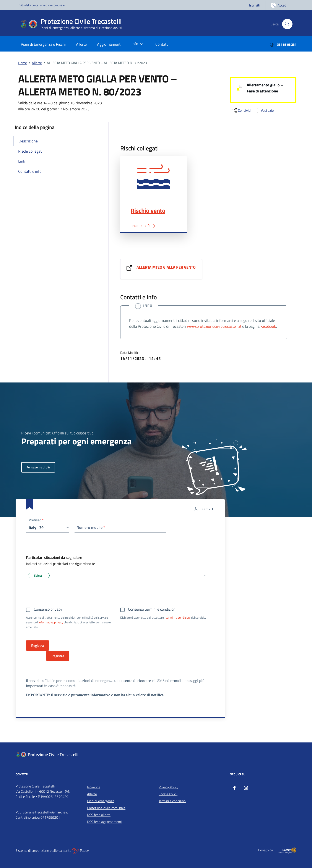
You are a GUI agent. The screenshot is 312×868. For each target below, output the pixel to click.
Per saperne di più (38, 467)
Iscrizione (94, 787)
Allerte (81, 44)
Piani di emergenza (101, 801)
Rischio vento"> (154, 176)
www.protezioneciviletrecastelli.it (214, 326)
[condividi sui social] (241, 110)
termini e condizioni (178, 617)
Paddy (80, 851)
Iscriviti (255, 5)
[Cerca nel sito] (287, 24)
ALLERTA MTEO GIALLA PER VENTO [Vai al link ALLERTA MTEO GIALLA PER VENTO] (166, 267)
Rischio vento (148, 211)
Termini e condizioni (172, 801)
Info (138, 44)
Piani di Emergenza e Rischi (43, 44)
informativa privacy (51, 622)
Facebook (268, 326)
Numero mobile (91, 527)
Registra (58, 656)
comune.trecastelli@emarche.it (45, 812)
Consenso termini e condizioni (152, 609)
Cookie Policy (168, 794)
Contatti (162, 44)
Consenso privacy (48, 609)
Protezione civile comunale (106, 808)
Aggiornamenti (109, 44)
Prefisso (36, 520)
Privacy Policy (168, 787)
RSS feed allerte (99, 815)
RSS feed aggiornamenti (105, 822)
